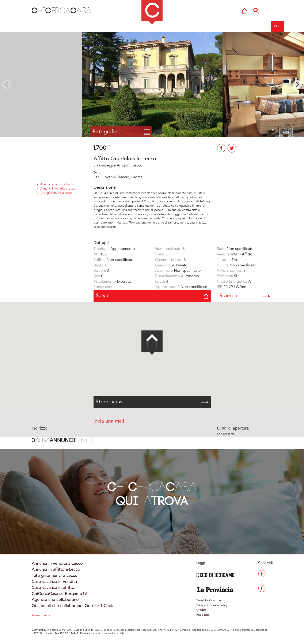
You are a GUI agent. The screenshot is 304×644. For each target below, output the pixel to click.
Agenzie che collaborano (55, 600)
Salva (152, 296)
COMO (120, 26)
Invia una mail (109, 421)
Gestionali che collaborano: (58, 606)
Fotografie (121, 132)
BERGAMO (98, 26)
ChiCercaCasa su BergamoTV (59, 594)
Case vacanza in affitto (53, 588)
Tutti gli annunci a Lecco (56, 193)
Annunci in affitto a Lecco (57, 184)
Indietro (23, 26)
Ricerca (210, 26)
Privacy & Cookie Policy (212, 605)
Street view (152, 402)
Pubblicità (203, 615)
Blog (277, 26)
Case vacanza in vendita (54, 582)
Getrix (91, 606)
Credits (201, 610)
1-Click (107, 606)
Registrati (261, 26)
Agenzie (228, 26)
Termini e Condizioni (210, 600)
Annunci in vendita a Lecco (58, 189)
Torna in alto (41, 615)
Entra (244, 26)
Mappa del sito (189, 26)
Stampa (245, 296)
